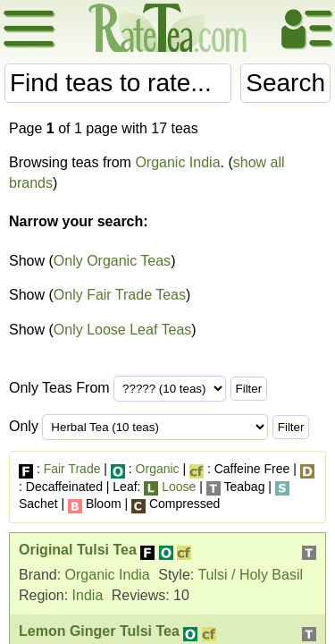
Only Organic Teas (112, 261)
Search (285, 83)
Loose (179, 487)
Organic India (177, 162)
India (88, 595)
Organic (158, 469)
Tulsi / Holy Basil (250, 575)
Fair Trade (72, 469)
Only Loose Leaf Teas (122, 330)
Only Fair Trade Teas (120, 295)
